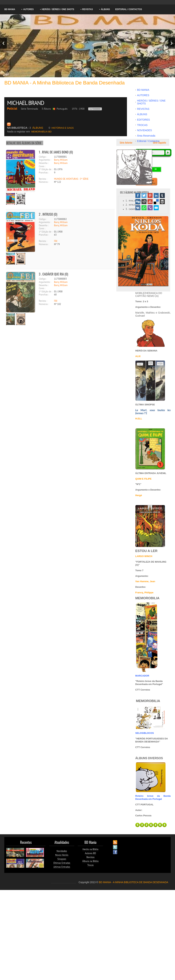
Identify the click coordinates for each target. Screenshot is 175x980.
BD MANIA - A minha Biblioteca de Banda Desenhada (64, 83)
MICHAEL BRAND (26, 103)
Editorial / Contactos (129, 9)
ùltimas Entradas (62, 867)
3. (126, 209)
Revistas (90, 857)
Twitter (144, 195)
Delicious (156, 202)
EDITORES (144, 120)
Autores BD (90, 853)
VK (138, 208)
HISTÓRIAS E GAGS (61, 128)
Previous (3, 43)
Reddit (144, 202)
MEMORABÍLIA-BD (29, 132)
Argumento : (45, 160)
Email (156, 208)
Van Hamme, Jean (145, 581)
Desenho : (44, 163)
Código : (43, 157)
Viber (150, 208)
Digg (138, 202)
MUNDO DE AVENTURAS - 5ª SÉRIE (71, 179)
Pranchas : (44, 173)
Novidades (62, 851)
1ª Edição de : (46, 169)
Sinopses (62, 859)
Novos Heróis (62, 855)
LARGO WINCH (144, 556)
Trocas (90, 865)
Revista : (43, 179)
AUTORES (28, 9)
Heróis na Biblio (90, 849)
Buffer (162, 202)
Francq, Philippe (144, 593)
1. (126, 201)
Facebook (138, 195)
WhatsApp (144, 208)
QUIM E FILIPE (143, 479)
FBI (56, 241)
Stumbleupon (150, 202)
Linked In (156, 195)
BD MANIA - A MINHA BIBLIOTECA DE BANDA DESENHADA (133, 882)
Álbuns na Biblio (90, 861)
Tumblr (162, 195)
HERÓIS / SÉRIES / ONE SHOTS (58, 9)
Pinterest (150, 195)
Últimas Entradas (62, 863)
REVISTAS (88, 9)
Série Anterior (126, 142)
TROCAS (142, 125)
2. (126, 205)
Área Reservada (146, 136)
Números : (44, 182)
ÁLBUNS (105, 9)
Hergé (139, 495)
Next (172, 43)
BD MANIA (10, 9)
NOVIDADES (145, 130)
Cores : (42, 166)
